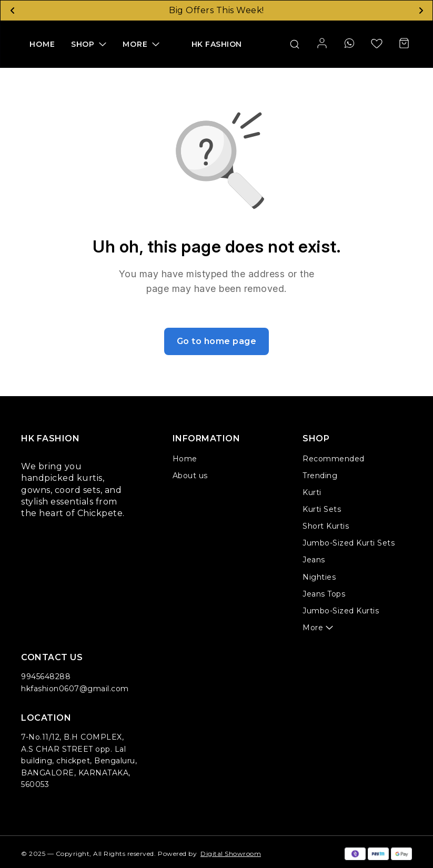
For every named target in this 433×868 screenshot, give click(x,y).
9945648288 (46, 677)
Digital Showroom (231, 854)
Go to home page (217, 341)
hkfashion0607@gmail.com (75, 689)
